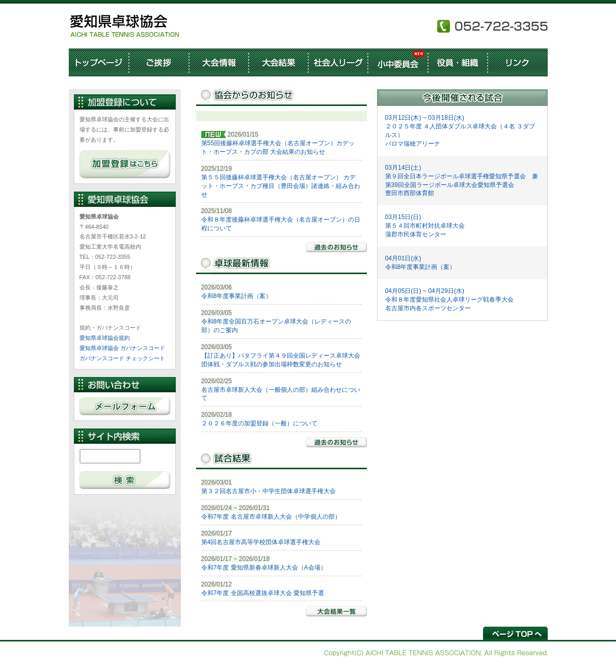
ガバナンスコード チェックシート (122, 358)
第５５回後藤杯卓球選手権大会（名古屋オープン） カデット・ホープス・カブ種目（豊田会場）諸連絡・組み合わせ (281, 186)
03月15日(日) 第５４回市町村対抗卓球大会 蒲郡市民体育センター (425, 226)
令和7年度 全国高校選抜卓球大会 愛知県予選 (263, 593)
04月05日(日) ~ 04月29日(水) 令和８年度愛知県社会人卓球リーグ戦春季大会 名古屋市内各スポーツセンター (449, 300)
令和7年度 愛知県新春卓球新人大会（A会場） (264, 568)
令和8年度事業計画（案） (237, 296)
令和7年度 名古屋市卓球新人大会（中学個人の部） (271, 517)
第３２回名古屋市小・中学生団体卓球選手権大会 (269, 491)
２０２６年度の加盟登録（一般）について (259, 423)
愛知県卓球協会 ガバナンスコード (122, 348)
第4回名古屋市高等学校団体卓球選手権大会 (261, 542)
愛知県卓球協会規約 (105, 338)
